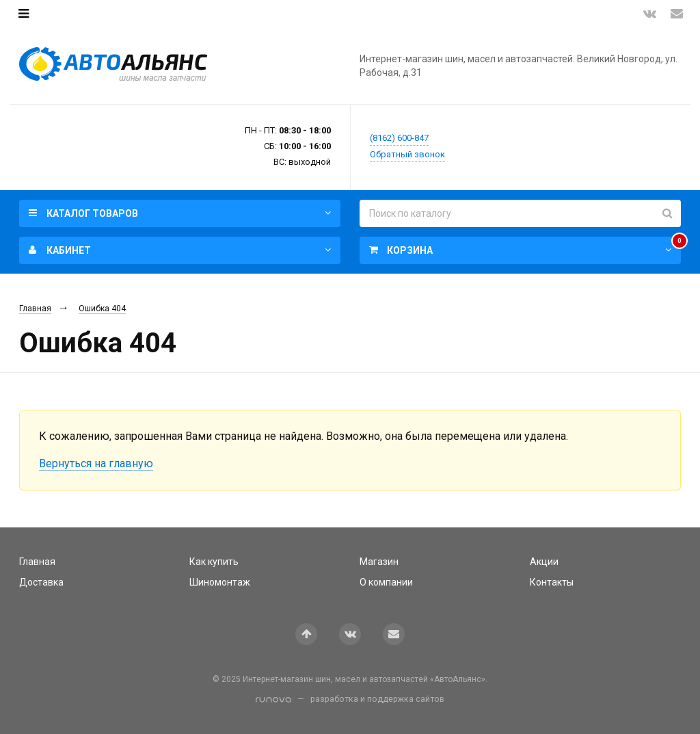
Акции (544, 562)
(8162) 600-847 (399, 138)
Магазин (379, 562)
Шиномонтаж (220, 582)
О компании (386, 582)
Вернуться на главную (96, 463)
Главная (35, 309)
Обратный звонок (407, 154)
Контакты (552, 582)
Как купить (214, 562)
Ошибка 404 (102, 309)
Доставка (41, 582)
